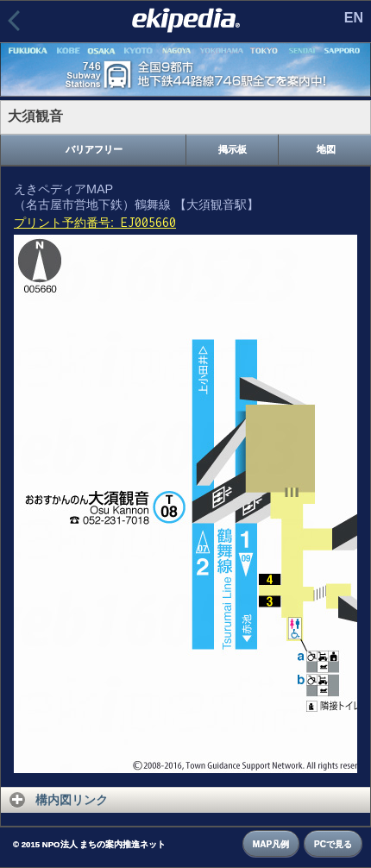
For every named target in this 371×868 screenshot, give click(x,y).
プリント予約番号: (95, 223)
